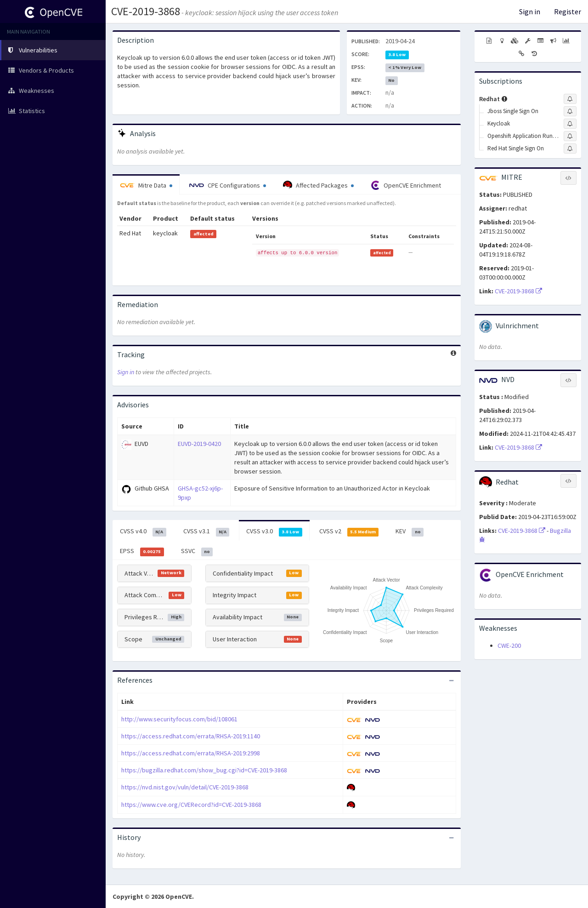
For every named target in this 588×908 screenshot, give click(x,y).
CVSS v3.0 (274, 531)
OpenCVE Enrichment (406, 185)
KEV (410, 531)
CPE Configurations (228, 185)
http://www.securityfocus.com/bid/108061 (179, 719)
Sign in (530, 11)
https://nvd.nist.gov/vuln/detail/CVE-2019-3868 (185, 787)
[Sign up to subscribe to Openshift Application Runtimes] (570, 136)
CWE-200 (509, 645)
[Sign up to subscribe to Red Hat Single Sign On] (570, 148)
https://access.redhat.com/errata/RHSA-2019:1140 (191, 736)
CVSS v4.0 (143, 531)
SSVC (197, 551)
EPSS (142, 551)
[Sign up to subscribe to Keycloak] (570, 124)
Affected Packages (318, 185)
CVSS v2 (349, 531)
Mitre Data (146, 185)
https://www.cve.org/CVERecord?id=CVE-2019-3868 (191, 805)
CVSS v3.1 (206, 531)
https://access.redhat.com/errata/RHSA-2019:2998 (191, 753)
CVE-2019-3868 (146, 11)
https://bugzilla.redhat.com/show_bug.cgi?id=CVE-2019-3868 (204, 770)
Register (568, 11)
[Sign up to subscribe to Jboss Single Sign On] (570, 111)
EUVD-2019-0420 (199, 444)
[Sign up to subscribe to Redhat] (570, 99)
